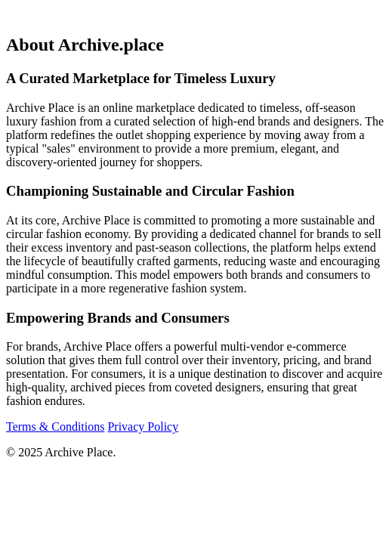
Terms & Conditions (55, 427)
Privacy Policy (143, 427)
